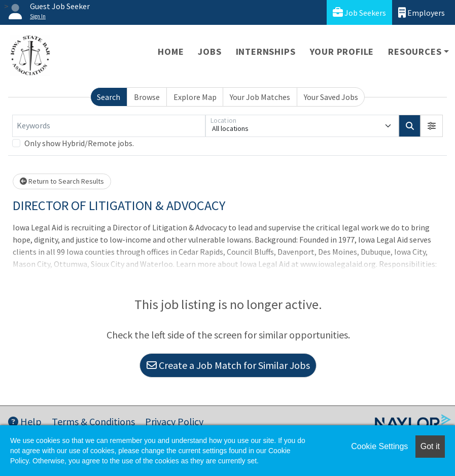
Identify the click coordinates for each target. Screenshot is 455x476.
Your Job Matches (260, 97)
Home (171, 52)
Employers (422, 12)
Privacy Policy (174, 421)
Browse (147, 97)
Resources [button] (415, 52)
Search (109, 97)
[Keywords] (109, 126)
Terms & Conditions (93, 421)
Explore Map (195, 97)
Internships (266, 52)
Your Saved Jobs (331, 97)
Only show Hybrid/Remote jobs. (79, 143)
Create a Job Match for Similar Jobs (228, 365)
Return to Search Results (62, 181)
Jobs (209, 52)
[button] (432, 126)
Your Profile (342, 52)
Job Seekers (359, 12)
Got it (430, 446)
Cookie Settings (379, 446)
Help (25, 421)
